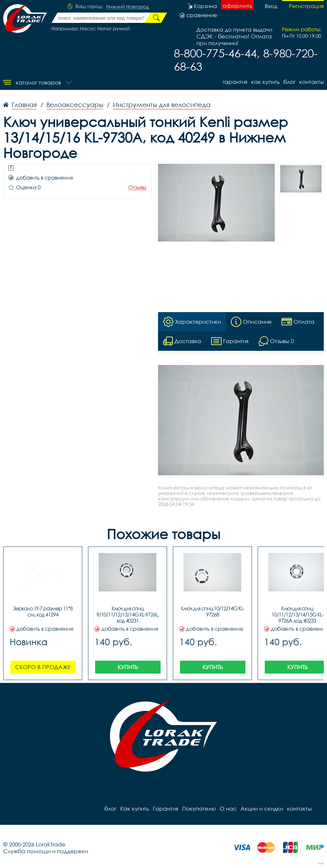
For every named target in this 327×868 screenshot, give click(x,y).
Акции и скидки (262, 809)
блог (289, 82)
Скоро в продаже (43, 667)
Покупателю (199, 809)
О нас (228, 809)
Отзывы (137, 187)
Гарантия (235, 82)
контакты (312, 82)
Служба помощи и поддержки (46, 851)
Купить (128, 667)
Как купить (265, 82)
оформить (237, 6)
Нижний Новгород (128, 7)
